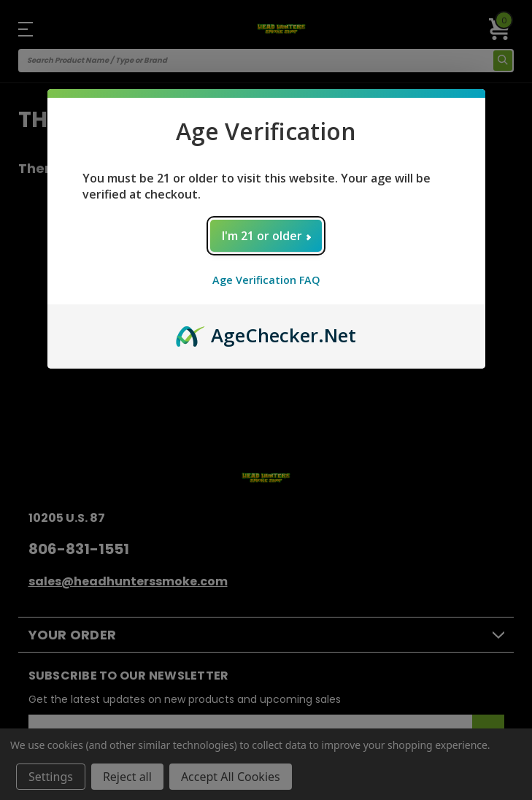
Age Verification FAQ (266, 280)
